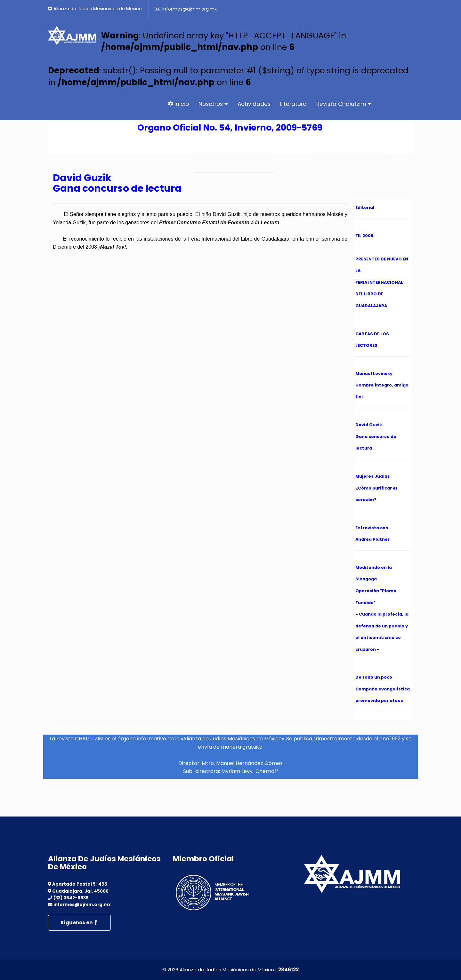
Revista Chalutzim (344, 104)
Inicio (178, 104)
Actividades (254, 104)
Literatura (293, 104)
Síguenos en (79, 923)
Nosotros (213, 104)
